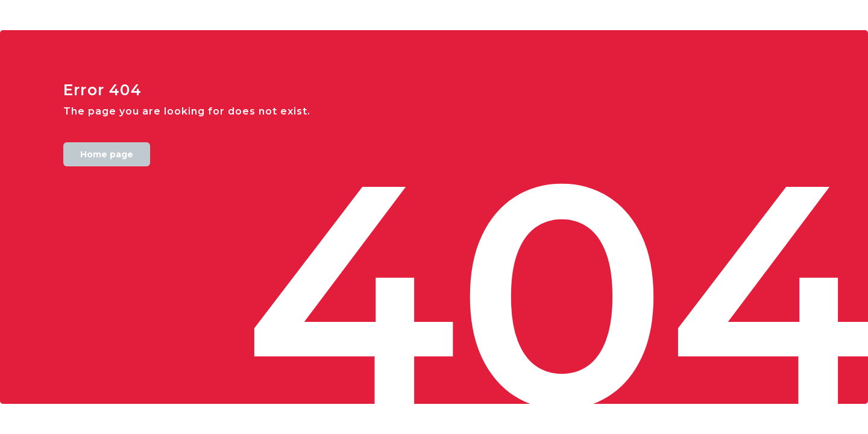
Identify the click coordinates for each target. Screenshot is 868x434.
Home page (107, 154)
